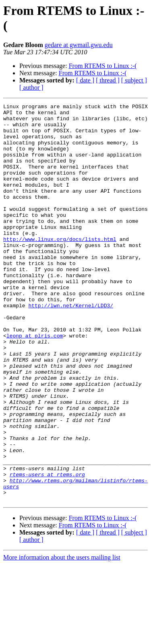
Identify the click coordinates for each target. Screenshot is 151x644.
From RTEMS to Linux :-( (103, 66)
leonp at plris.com (35, 383)
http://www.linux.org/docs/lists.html (60, 267)
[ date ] (85, 80)
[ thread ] (108, 80)
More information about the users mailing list (62, 637)
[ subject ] (134, 80)
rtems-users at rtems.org (47, 549)
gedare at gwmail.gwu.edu (79, 45)
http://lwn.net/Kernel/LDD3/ (71, 346)
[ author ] (31, 87)
